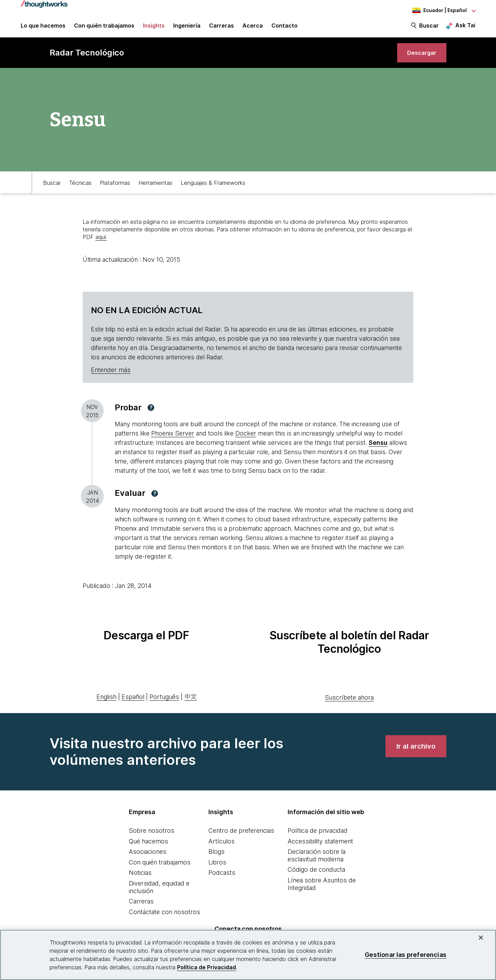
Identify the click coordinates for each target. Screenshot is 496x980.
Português (164, 703)
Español (133, 703)
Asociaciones (148, 858)
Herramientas (156, 189)
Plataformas (115, 189)
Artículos (221, 848)
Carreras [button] (221, 28)
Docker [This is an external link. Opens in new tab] (246, 440)
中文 (190, 703)
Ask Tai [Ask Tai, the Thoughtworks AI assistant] (465, 28)
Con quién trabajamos (160, 869)
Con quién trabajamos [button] (104, 28)
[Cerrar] (481, 938)
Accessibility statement (320, 848)
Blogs (216, 858)
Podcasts (222, 879)
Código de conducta (316, 876)
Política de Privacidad (206, 967)
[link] (420, 58)
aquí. (101, 244)
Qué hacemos (148, 848)
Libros (217, 869)
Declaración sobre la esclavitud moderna (317, 862)
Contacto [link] (285, 28)
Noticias (140, 879)
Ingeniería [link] (187, 28)
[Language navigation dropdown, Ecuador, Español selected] (437, 10)
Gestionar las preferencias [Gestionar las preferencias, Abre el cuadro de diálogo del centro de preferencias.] (406, 955)
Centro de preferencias (241, 837)
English (106, 703)
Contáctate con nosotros (164, 918)
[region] (248, 955)
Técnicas (80, 189)
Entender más (111, 376)
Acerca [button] (253, 28)
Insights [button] (154, 28)
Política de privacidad (318, 837)
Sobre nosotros (152, 837)
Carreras (141, 908)
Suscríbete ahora (349, 704)
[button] (151, 414)
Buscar (429, 28)
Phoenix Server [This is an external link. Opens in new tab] (173, 440)
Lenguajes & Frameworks (213, 189)
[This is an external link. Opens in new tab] (378, 449)
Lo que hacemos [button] (43, 28)
